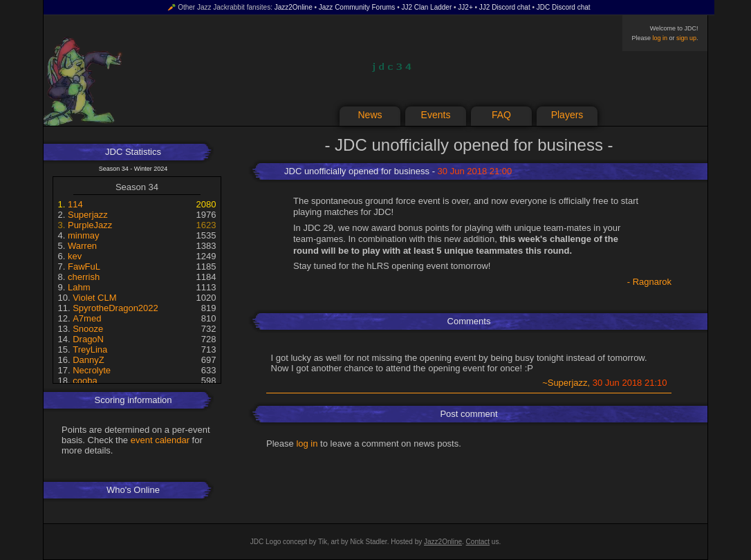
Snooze (88, 329)
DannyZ (89, 360)
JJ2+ (465, 7)
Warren (82, 246)
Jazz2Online (294, 7)
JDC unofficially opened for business (357, 171)
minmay (84, 235)
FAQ (501, 115)
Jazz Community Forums (357, 7)
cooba (85, 381)
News (370, 115)
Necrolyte (92, 370)
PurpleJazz (90, 225)
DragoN (88, 339)
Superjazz (88, 215)
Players (567, 115)
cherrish (84, 277)
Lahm (79, 287)
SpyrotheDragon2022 (115, 308)
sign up (686, 38)
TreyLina (90, 349)
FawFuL (84, 267)
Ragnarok (652, 282)
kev (75, 256)
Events (436, 115)
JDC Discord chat (564, 7)
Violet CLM (94, 298)
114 (75, 204)
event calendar (160, 440)
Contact (478, 542)
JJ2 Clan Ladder (426, 7)
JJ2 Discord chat (505, 7)
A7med (87, 318)
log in (660, 38)
